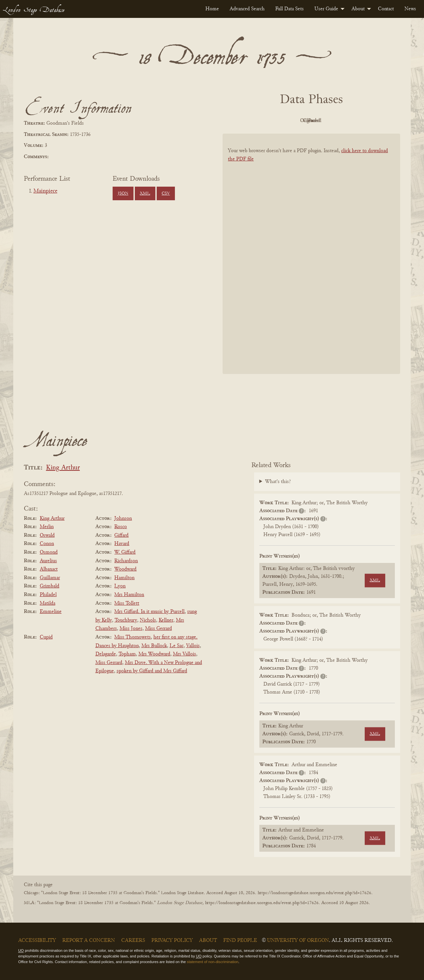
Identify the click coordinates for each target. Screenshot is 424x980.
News (410, 9)
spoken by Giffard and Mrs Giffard (152, 671)
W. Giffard (125, 552)
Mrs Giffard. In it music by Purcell (149, 612)
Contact (386, 9)
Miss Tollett (127, 603)
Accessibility (37, 941)
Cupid (46, 637)
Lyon (120, 586)
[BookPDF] (311, 262)
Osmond (49, 552)
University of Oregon (298, 941)
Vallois (193, 646)
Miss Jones (131, 629)
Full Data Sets (290, 9)
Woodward (125, 569)
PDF (255, 121)
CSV (166, 194)
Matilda (48, 603)
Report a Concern (89, 941)
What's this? (278, 482)
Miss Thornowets (132, 637)
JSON (123, 194)
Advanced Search (247, 9)
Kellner (166, 620)
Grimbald (50, 586)
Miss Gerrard (159, 629)
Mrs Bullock (154, 646)
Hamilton (124, 578)
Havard (122, 544)
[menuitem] (212, 9)
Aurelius (48, 561)
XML (145, 194)
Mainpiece (45, 191)
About (358, 9)
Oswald (47, 535)
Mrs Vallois (185, 654)
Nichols (148, 620)
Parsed (364, 121)
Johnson (123, 519)
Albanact (49, 569)
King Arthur (63, 468)
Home (212, 9)
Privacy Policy (172, 941)
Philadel (48, 595)
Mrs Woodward (154, 654)
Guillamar (50, 578)
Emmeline (51, 612)
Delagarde (106, 654)
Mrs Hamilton (129, 595)
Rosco (121, 527)
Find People (240, 941)
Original (292, 121)
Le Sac (177, 646)
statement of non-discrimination (212, 962)
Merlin (47, 527)
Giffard (121, 535)
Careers (133, 941)
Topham (127, 654)
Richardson (126, 561)
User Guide (326, 9)
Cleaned (328, 121)
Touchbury (126, 620)
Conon (47, 544)
